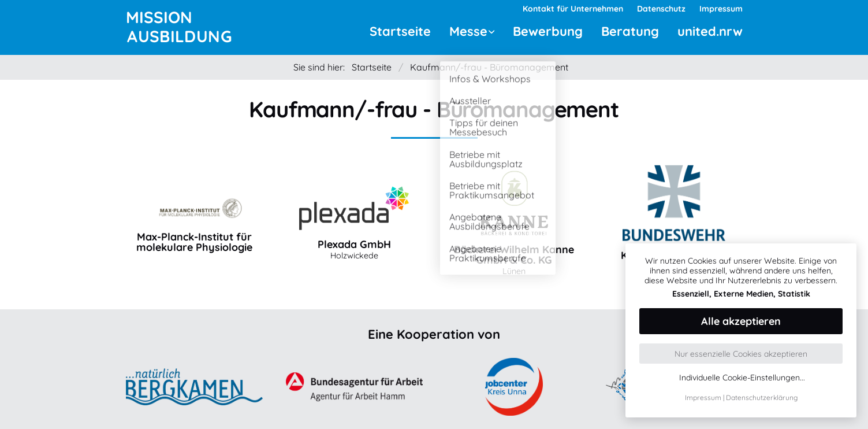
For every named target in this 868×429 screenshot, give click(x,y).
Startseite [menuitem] (400, 31)
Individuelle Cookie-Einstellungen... (742, 378)
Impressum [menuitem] (721, 9)
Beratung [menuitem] (630, 31)
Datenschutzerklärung (762, 397)
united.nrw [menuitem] (710, 31)
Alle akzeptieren (741, 321)
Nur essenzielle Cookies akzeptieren (741, 354)
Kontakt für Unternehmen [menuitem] (573, 9)
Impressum (703, 397)
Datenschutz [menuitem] (661, 9)
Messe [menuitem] (468, 31)
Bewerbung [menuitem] (548, 31)
